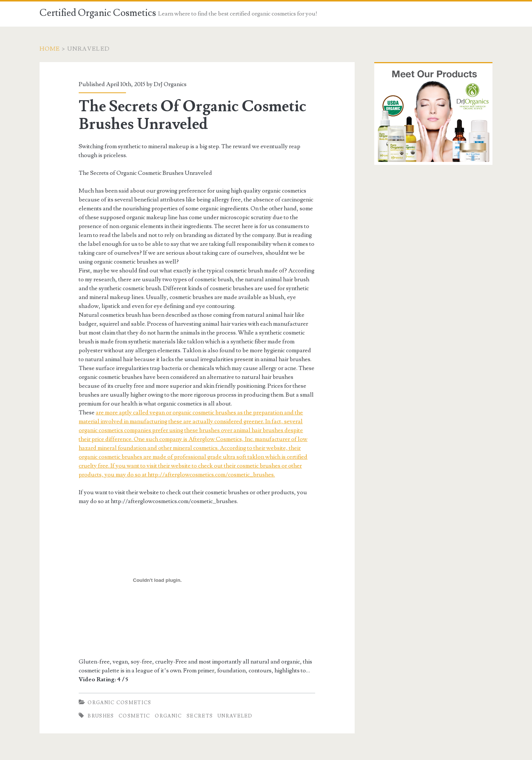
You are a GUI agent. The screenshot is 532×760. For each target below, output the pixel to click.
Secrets (200, 716)
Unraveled (235, 716)
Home (50, 49)
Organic (168, 716)
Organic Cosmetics (119, 703)
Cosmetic (134, 716)
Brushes (101, 716)
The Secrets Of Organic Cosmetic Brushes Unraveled (192, 115)
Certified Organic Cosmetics (98, 13)
